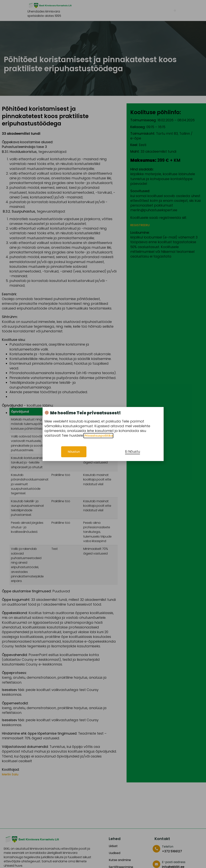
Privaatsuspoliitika (98, 436)
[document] (103, 434)
